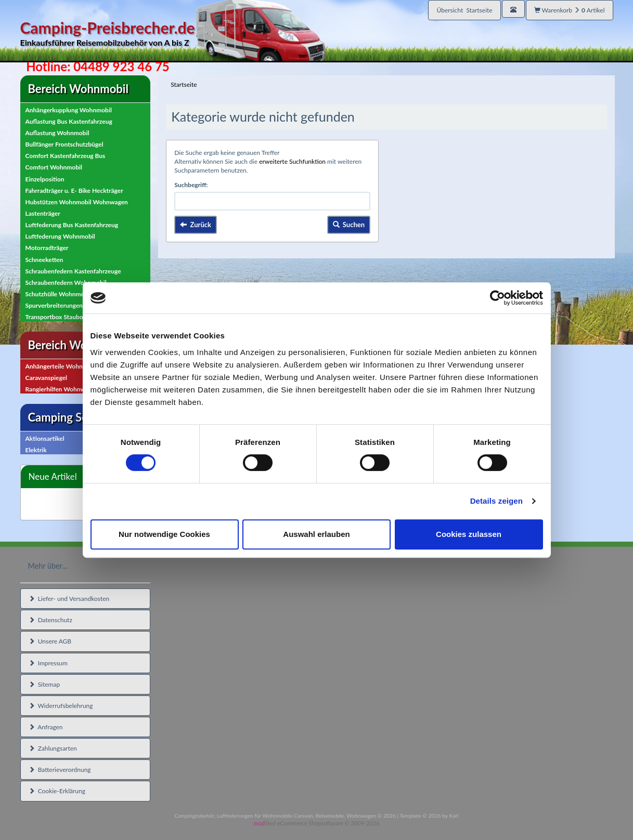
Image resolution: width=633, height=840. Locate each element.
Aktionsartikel (45, 438)
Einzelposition (45, 179)
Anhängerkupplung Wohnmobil (69, 110)
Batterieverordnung (60, 770)
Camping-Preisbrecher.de (173, 34)
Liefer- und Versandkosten (69, 599)
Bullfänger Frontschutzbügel (64, 144)
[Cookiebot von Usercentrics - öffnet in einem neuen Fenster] (498, 298)
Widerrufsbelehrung (61, 706)
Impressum (48, 663)
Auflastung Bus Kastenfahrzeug (69, 121)
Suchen (349, 225)
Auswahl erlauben (316, 534)
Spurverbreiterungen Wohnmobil (71, 305)
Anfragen (46, 727)
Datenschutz (50, 620)
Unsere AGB (50, 641)
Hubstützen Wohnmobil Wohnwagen (77, 202)
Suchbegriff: (191, 185)
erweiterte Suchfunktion (292, 161)
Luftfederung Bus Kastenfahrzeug (72, 225)
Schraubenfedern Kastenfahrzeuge (73, 271)
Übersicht (464, 10)
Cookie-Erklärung (57, 791)
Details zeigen (496, 501)
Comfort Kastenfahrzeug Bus (66, 156)
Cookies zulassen (469, 534)
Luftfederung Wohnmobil (60, 236)
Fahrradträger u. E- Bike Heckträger (74, 191)
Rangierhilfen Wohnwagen (62, 389)
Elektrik (36, 450)
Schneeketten (44, 260)
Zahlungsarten (53, 748)
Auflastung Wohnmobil (57, 133)
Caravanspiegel (47, 378)
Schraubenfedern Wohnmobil (66, 283)
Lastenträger (43, 213)
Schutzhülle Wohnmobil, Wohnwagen (77, 294)
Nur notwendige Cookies (164, 534)
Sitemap (44, 684)
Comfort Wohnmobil (54, 167)
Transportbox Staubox (56, 317)
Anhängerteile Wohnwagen (63, 366)
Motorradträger (47, 248)
